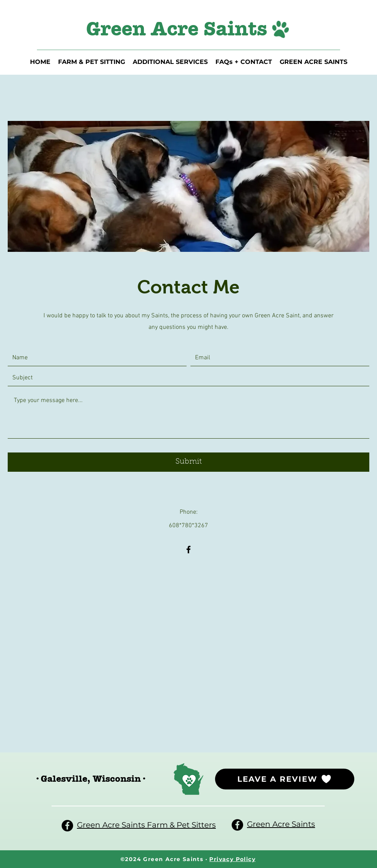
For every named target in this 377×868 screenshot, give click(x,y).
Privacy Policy (232, 859)
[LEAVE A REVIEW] (285, 779)
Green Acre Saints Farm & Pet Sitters (146, 825)
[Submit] (188, 462)
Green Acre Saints (281, 824)
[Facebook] (188, 550)
